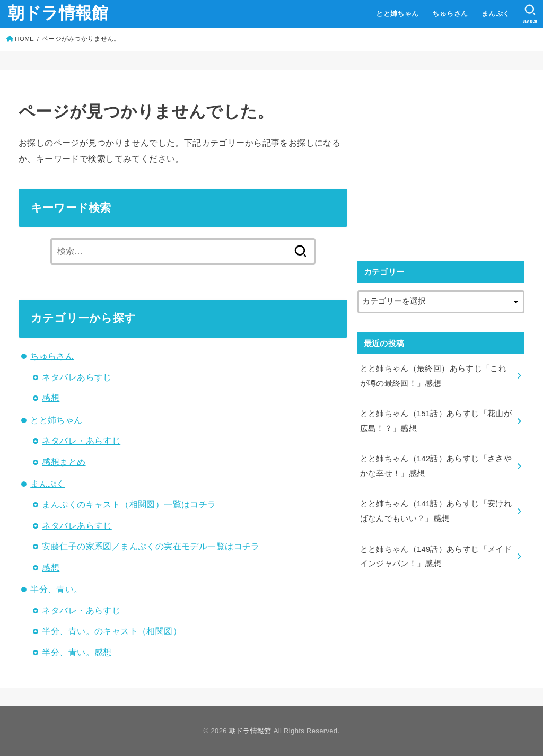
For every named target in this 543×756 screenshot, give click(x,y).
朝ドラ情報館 (58, 13)
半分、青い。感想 (77, 652)
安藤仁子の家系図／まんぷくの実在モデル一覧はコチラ (151, 546)
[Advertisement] (446, 163)
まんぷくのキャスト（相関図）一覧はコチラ (129, 504)
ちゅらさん (450, 14)
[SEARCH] (530, 14)
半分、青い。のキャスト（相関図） (112, 631)
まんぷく (496, 14)
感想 (51, 398)
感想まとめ (64, 462)
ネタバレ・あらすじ (81, 441)
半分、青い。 (56, 589)
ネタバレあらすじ (77, 377)
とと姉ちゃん (397, 14)
